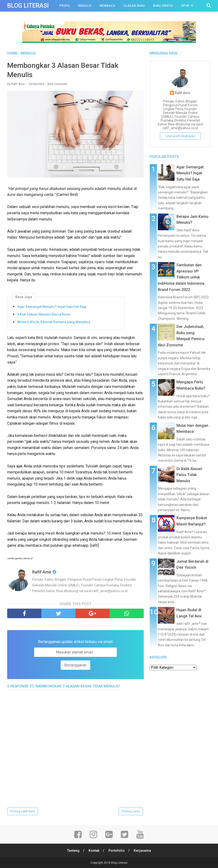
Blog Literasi (28, 6)
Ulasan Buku (134, 6)
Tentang (73, 851)
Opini (185, 6)
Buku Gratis (163, 6)
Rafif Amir (183, 93)
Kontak (94, 851)
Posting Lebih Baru (23, 811)
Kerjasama (142, 851)
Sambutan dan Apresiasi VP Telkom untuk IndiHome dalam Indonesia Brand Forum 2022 (181, 277)
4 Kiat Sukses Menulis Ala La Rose (44, 314)
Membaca (107, 6)
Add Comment (57, 84)
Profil (65, 6)
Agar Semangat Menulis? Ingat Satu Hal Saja (52, 307)
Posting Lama (131, 811)
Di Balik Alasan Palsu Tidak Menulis (189, 475)
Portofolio (117, 851)
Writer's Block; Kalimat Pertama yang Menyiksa (54, 322)
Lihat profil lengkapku (180, 136)
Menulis (85, 6)
